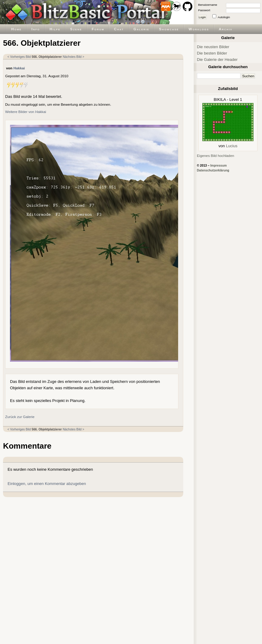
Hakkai (19, 68)
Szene (76, 29)
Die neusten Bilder (213, 47)
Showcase (169, 29)
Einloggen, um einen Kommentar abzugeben (47, 484)
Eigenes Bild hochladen (216, 156)
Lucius (232, 146)
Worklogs (199, 29)
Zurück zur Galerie (20, 417)
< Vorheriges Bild (19, 57)
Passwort (204, 10)
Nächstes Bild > (73, 57)
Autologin (224, 17)
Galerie (141, 29)
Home (17, 29)
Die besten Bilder (212, 53)
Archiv (226, 29)
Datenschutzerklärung (213, 170)
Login (202, 17)
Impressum (218, 166)
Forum (98, 29)
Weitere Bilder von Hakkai (26, 112)
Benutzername (208, 5)
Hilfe (55, 29)
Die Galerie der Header (217, 60)
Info (36, 29)
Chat (119, 29)
